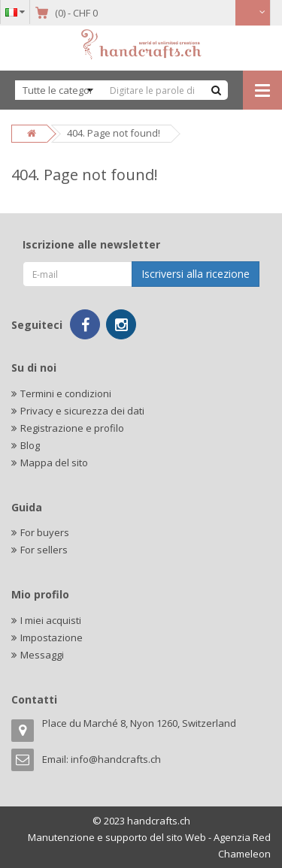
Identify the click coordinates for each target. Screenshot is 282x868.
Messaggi (42, 655)
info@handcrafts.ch (116, 759)
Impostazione (52, 637)
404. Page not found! (114, 133)
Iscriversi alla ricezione (196, 274)
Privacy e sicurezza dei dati (82, 411)
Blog (30, 445)
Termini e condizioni (66, 393)
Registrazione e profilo (72, 428)
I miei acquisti (51, 620)
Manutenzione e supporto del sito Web (117, 837)
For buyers (45, 532)
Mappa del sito (54, 463)
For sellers (44, 550)
